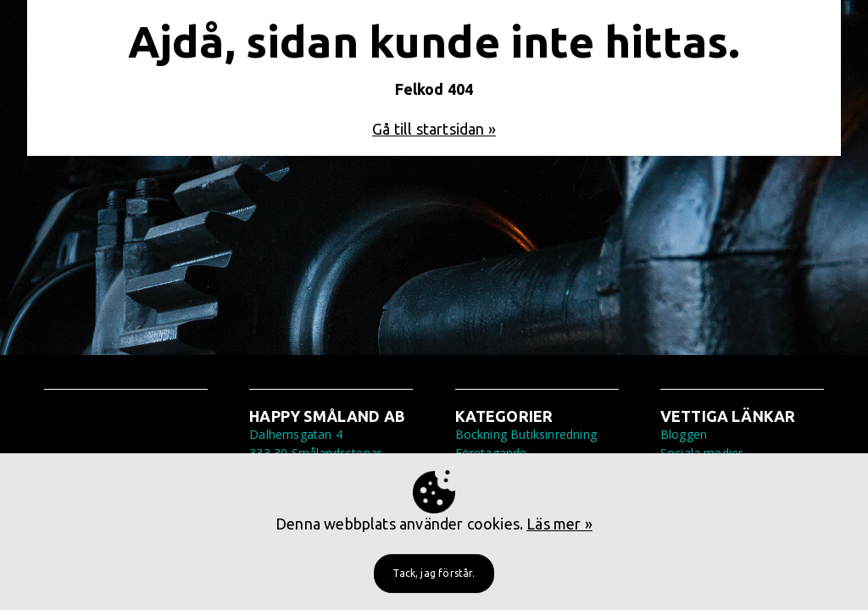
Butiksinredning (554, 434)
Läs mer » (559, 524)
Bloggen (684, 434)
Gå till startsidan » (434, 129)
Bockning (481, 434)
